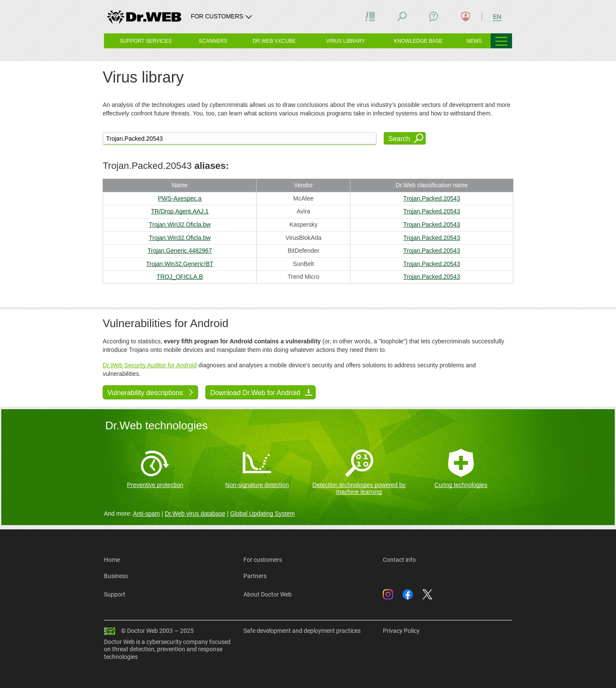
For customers (263, 560)
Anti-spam (147, 514)
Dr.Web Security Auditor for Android (150, 365)
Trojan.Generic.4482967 (180, 251)
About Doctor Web (268, 594)
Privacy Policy (401, 631)
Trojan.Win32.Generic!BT (179, 264)
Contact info (399, 560)
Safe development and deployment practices (302, 631)
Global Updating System (262, 514)
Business (116, 576)
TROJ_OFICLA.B (180, 277)
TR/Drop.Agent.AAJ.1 (180, 211)
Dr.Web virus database (195, 514)
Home (112, 560)
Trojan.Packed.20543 (432, 198)
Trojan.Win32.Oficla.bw (180, 224)
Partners (255, 576)
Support (115, 594)
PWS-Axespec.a (180, 198)
